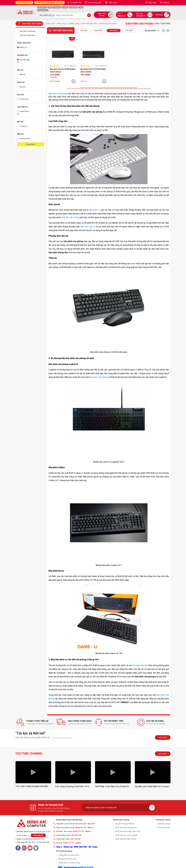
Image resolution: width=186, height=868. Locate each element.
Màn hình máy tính (54, 7)
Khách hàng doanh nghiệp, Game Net (49, 3)
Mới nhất (84, 31)
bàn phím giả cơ (88, 227)
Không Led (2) (24, 138)
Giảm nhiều (114, 31)
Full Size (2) (23, 99)
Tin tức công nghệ (94, 3)
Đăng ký (166, 3)
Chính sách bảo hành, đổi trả (126, 839)
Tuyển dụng (112, 3)
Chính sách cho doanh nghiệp (126, 835)
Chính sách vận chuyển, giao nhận (128, 831)
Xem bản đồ (38, 835)
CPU (81, 7)
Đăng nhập (152, 3)
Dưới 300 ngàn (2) (23, 61)
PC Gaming (73, 7)
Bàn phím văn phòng (58, 94)
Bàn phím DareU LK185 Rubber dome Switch (63, 70)
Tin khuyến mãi (75, 3)
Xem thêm (163, 737)
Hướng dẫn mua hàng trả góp (69, 863)
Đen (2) (21, 87)
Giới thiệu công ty (164, 824)
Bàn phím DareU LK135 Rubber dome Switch (93, 70)
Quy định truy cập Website (125, 824)
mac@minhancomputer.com (33, 839)
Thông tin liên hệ (164, 828)
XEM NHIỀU (98, 31)
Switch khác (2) (23, 113)
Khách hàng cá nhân (24, 3)
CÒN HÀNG (129, 31)
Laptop (65, 7)
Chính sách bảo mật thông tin (126, 828)
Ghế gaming (42, 7)
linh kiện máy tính (140, 665)
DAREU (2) (22, 47)
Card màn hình (43, 10)
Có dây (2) (22, 126)
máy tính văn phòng (70, 217)
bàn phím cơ (95, 210)
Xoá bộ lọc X (31, 144)
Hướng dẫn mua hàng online (69, 855)
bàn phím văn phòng (98, 377)
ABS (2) (21, 74)
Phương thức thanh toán (67, 859)
